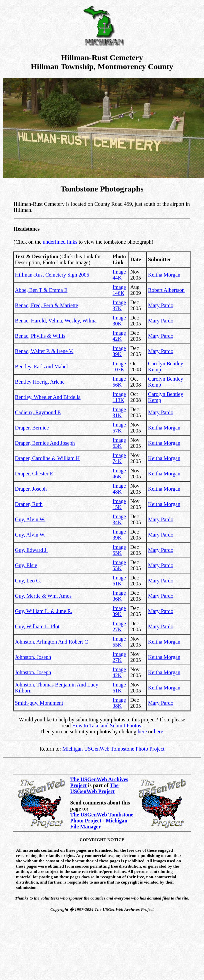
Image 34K (119, 519)
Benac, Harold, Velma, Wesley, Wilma (56, 321)
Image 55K (119, 550)
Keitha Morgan (164, 275)
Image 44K (119, 275)
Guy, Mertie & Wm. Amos (43, 596)
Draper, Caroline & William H (47, 458)
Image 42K (119, 336)
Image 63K (119, 443)
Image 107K (119, 367)
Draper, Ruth (29, 504)
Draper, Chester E (34, 474)
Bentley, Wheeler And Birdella (48, 397)
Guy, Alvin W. (30, 519)
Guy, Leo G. (28, 581)
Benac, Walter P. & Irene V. (44, 351)
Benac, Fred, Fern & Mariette (46, 305)
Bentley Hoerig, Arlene (40, 382)
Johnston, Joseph (33, 657)
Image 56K (119, 382)
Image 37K (119, 305)
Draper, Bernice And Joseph (45, 443)
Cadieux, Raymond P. (38, 412)
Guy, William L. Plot (37, 626)
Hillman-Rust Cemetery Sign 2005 (52, 275)
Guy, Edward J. (31, 550)
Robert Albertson (166, 290)
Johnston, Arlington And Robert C (51, 642)
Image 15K (119, 504)
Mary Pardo (161, 305)
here (142, 732)
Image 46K (119, 474)
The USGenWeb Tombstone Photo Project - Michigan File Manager (102, 821)
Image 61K (119, 581)
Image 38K (119, 703)
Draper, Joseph (31, 489)
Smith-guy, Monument (39, 703)
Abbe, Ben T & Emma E (41, 290)
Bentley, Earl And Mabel (41, 367)
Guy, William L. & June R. (44, 611)
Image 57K (119, 428)
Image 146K (119, 290)
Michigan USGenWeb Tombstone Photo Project (113, 749)
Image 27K (119, 626)
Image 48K (119, 489)
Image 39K (119, 351)
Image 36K (119, 596)
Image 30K (119, 321)
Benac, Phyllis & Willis (40, 336)
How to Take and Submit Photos (106, 726)
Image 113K (119, 397)
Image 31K (119, 412)
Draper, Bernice (32, 428)
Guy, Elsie (26, 565)
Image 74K (119, 458)
